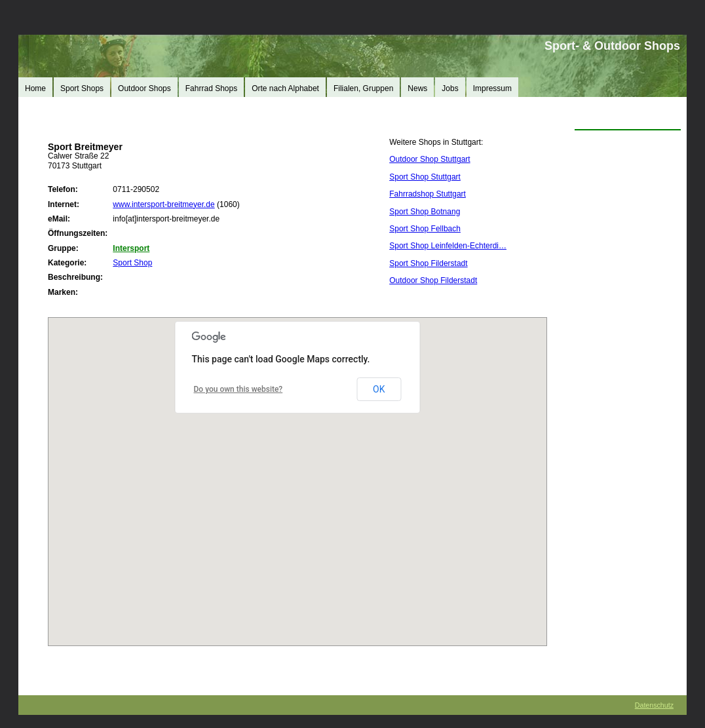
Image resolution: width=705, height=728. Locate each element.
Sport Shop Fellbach (425, 229)
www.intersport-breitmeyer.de (163, 204)
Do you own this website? (238, 389)
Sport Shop (132, 263)
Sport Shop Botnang (425, 212)
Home (35, 88)
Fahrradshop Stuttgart (428, 194)
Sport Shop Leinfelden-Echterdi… (448, 246)
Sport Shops (82, 88)
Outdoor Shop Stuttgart (429, 159)
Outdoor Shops (144, 88)
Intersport (131, 248)
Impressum (492, 88)
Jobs (450, 88)
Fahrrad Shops (211, 88)
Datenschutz (654, 705)
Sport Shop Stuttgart (425, 177)
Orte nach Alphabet (285, 88)
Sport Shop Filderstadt (428, 263)
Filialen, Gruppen (363, 88)
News (417, 88)
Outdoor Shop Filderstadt (433, 280)
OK (379, 389)
